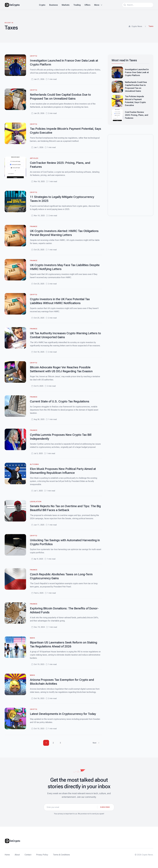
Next (96, 743)
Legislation (36, 502)
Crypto (42, 5)
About (17, 855)
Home (7, 855)
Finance (34, 226)
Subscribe (105, 807)
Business (54, 5)
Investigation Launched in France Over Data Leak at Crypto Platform (137, 72)
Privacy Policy (42, 855)
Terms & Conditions (61, 855)
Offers (87, 5)
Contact (28, 855)
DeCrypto (14, 5)
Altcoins (34, 464)
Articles (34, 158)
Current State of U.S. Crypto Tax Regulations (60, 401)
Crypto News (135, 26)
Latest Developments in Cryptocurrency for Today (63, 714)
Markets (66, 5)
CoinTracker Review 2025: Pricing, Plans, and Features (137, 115)
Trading (77, 5)
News (32, 638)
